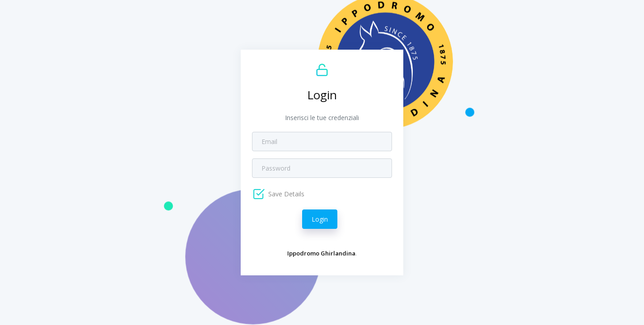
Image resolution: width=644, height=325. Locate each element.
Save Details (285, 194)
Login (320, 219)
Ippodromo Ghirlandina (321, 253)
